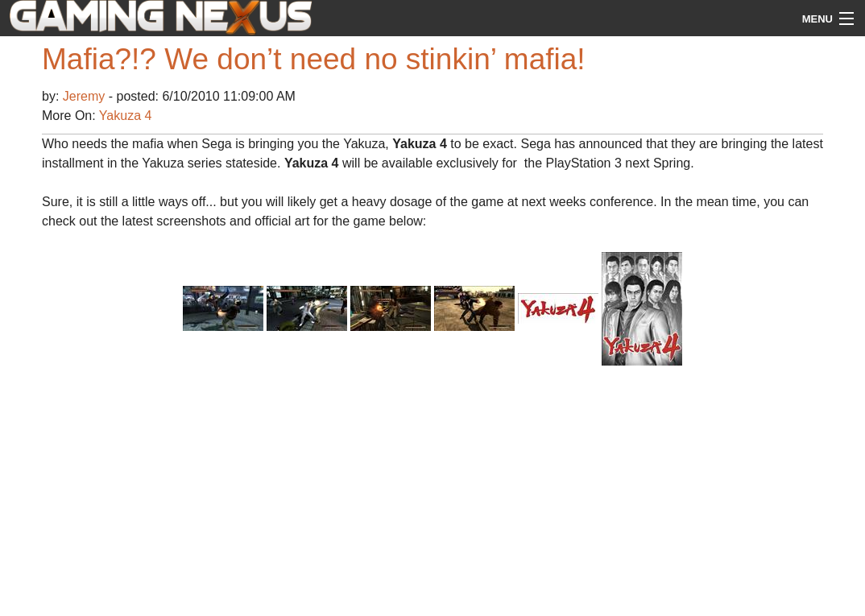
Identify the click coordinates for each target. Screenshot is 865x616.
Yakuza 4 (126, 116)
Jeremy (86, 96)
